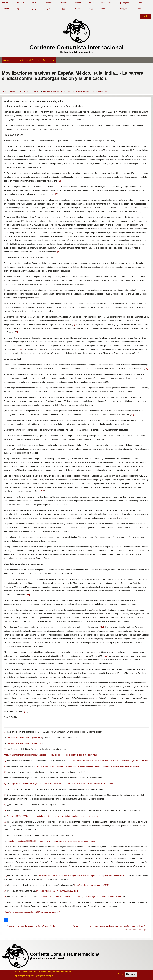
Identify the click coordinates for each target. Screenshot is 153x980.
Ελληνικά (142, 3)
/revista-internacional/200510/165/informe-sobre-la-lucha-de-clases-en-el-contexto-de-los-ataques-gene (52, 841)
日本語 (63, 9)
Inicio (4, 91)
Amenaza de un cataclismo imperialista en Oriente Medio (30, 926)
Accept (121, 974)
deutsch (35, 3)
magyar (123, 9)
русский (5, 9)
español (78, 3)
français (21, 3)
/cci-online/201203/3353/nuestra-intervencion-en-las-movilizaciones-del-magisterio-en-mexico (108, 761)
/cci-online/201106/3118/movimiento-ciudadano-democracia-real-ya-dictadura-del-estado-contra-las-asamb (52, 816)
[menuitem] (10, 60)
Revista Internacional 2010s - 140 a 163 (25, 91)
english (5, 3)
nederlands (106, 3)
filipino (77, 9)
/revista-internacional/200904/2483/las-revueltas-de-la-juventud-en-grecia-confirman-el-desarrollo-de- (79, 897)
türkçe (92, 3)
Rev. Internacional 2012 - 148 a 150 (56, 91)
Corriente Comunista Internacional (77, 47)
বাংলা (103, 9)
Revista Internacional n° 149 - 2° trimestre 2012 (91, 91)
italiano (49, 3)
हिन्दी (19, 9)
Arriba (76, 926)
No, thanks (131, 974)
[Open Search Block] (146, 16)
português (124, 3)
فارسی (35, 9)
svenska (63, 3)
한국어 (49, 9)
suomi (140, 9)
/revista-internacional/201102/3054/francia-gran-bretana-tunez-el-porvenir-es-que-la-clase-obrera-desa (81, 876)
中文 (91, 9)
